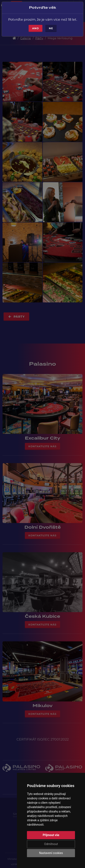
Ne (51, 26)
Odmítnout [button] (51, 844)
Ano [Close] (36, 26)
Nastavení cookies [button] (51, 853)
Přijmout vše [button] (51, 835)
